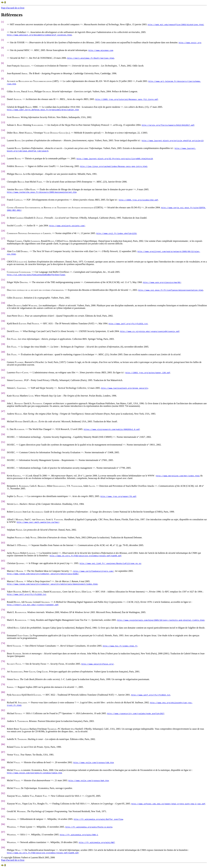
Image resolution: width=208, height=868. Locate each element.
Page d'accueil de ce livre (13, 8)
